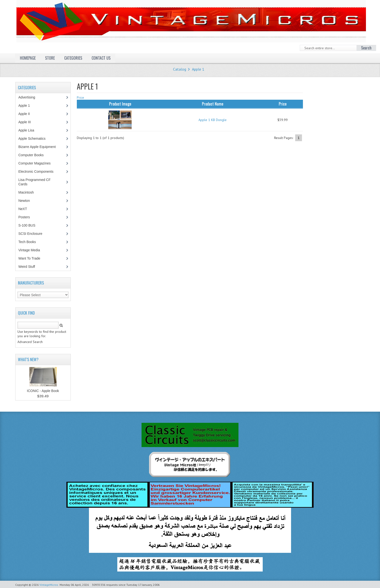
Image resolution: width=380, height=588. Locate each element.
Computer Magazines (38, 163)
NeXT (23, 209)
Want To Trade (29, 258)
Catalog (180, 69)
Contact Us (101, 58)
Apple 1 (198, 69)
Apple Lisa (30, 130)
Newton (24, 201)
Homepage (28, 58)
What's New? (28, 359)
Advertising (29, 97)
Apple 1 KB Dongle (213, 120)
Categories (73, 58)
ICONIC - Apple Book (43, 391)
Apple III (27, 122)
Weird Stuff (29, 267)
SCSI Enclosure (33, 234)
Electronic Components (39, 171)
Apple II (27, 114)
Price (80, 98)
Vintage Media (32, 250)
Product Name (213, 104)
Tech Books (31, 242)
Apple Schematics (35, 139)
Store (50, 58)
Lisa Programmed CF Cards (35, 182)
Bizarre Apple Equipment (40, 147)
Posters (27, 217)
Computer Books (35, 155)
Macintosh (29, 192)
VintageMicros (49, 585)
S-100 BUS (29, 225)
